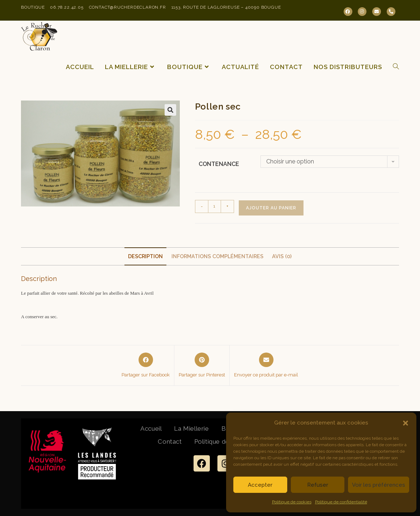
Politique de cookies (292, 502)
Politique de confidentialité (341, 502)
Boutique (33, 7)
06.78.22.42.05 (67, 7)
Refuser (318, 485)
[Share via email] (266, 366)
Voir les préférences (379, 485)
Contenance (219, 164)
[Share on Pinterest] (202, 366)
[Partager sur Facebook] (146, 366)
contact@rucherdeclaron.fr (128, 7)
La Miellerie (191, 428)
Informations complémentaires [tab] (217, 256)
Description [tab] (145, 256)
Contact (170, 442)
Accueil (151, 428)
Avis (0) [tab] (282, 256)
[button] (406, 423)
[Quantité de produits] (215, 206)
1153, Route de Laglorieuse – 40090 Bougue (226, 7)
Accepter (260, 485)
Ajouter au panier (271, 208)
